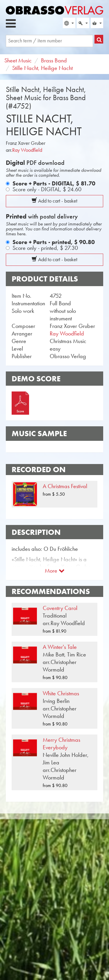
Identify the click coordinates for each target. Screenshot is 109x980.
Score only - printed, (45, 248)
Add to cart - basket (54, 201)
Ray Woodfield (27, 150)
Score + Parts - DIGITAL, (54, 183)
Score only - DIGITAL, (47, 189)
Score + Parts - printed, (54, 242)
